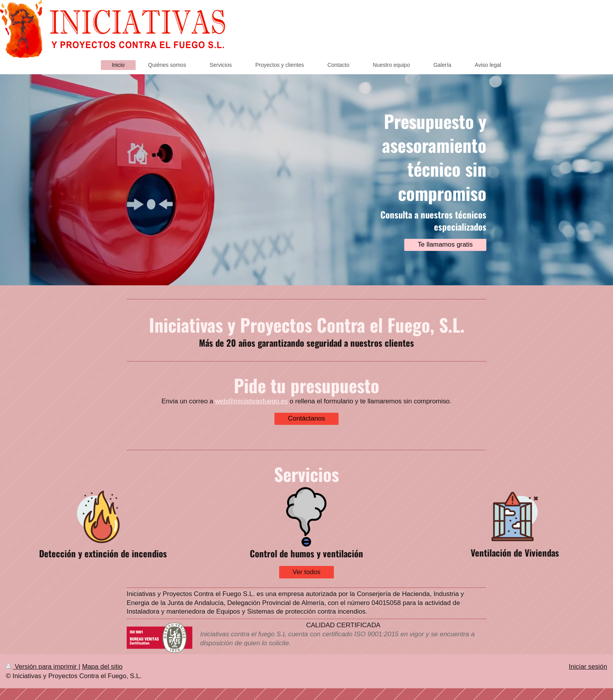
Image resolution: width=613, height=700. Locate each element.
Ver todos (306, 572)
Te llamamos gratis (445, 244)
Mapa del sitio (102, 667)
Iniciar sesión (588, 667)
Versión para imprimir (42, 667)
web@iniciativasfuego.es (251, 401)
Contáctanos (307, 418)
